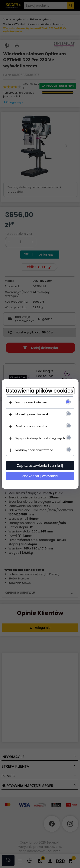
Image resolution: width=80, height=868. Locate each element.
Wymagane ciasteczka (31, 402)
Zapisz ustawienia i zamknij (40, 466)
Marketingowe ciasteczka (33, 414)
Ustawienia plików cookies (40, 391)
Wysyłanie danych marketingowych (40, 438)
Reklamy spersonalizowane (34, 450)
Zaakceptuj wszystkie (40, 476)
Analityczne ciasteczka (31, 426)
